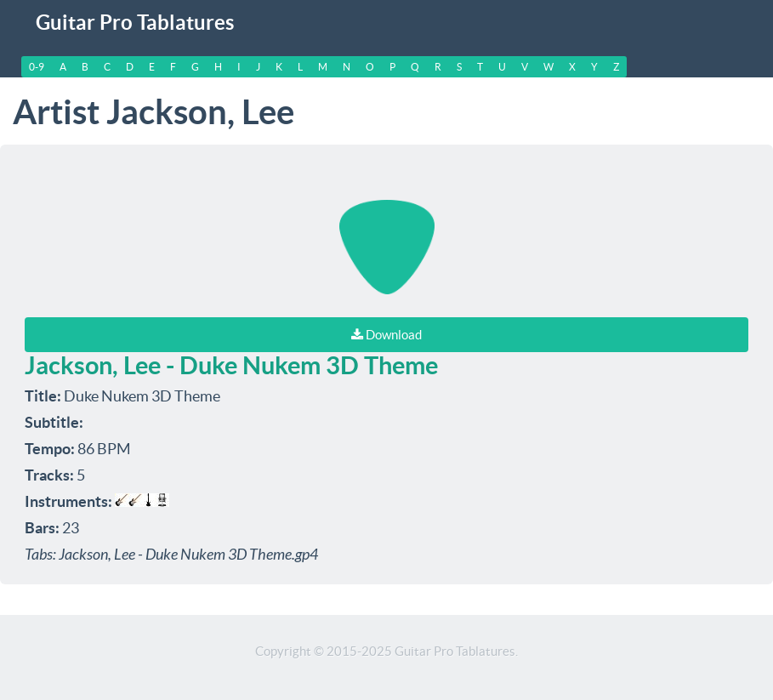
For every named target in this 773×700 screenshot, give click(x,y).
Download (386, 335)
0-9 (37, 67)
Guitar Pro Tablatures (135, 23)
